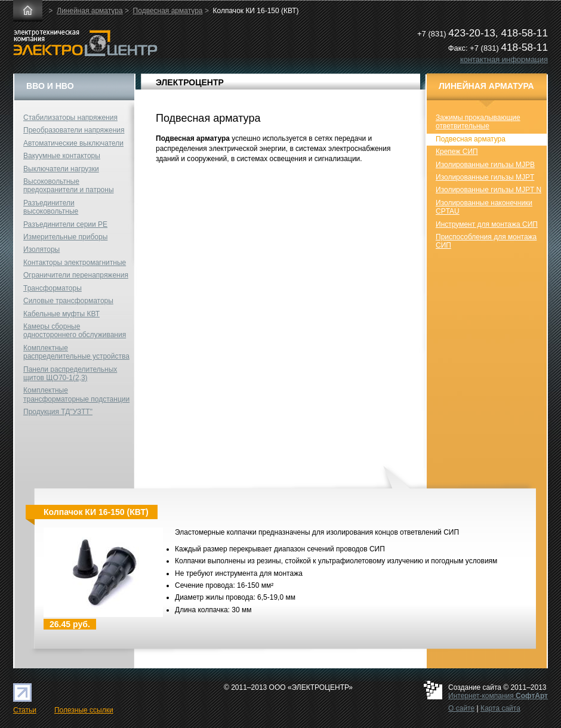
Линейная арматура (90, 11)
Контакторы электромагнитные (75, 263)
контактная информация (504, 59)
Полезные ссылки (84, 710)
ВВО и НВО (50, 86)
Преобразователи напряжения (74, 130)
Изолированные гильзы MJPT (485, 177)
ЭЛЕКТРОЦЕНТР (190, 82)
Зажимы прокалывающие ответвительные (478, 122)
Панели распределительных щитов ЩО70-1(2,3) (70, 374)
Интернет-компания (498, 696)
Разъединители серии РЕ (65, 224)
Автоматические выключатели (73, 143)
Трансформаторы (53, 288)
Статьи (25, 710)
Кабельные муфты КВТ (61, 314)
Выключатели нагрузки (61, 169)
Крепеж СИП (457, 152)
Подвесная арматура (168, 11)
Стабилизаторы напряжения (70, 118)
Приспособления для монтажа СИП (486, 241)
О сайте (461, 708)
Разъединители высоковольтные (51, 207)
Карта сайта (500, 708)
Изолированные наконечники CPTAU (484, 207)
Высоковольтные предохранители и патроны (69, 186)
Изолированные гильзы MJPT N (488, 190)
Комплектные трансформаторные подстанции (76, 394)
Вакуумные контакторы (62, 156)
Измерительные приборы (65, 237)
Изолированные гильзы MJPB (485, 165)
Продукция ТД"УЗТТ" (58, 412)
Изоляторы (41, 249)
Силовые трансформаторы (68, 301)
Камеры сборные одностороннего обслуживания (75, 331)
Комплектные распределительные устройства (76, 352)
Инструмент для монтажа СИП (487, 224)
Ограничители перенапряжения (76, 275)
